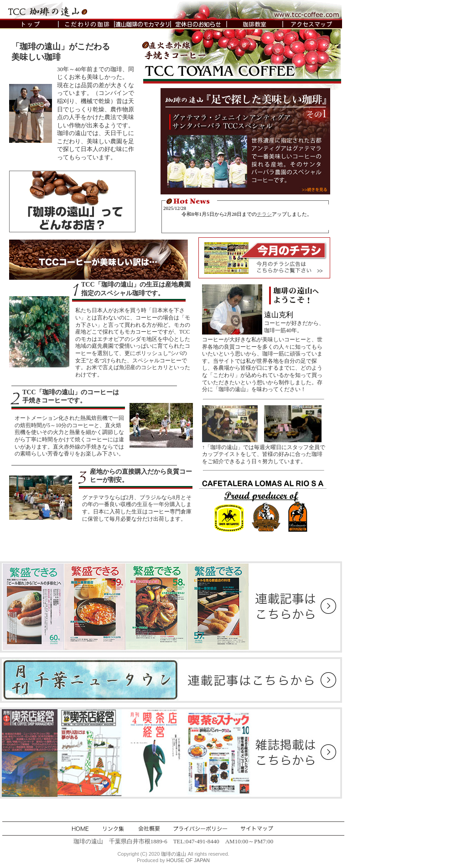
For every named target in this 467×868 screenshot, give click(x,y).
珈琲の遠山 (174, 854)
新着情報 (247, 217)
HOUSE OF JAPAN (188, 860)
